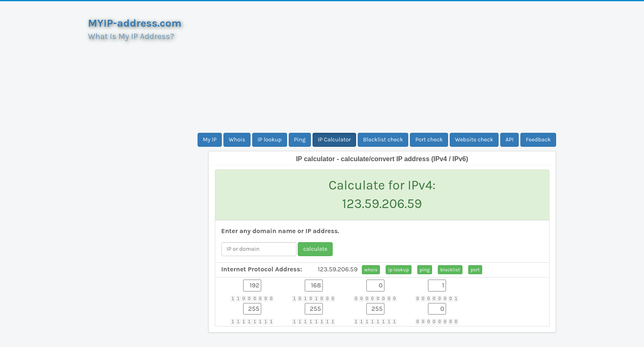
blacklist (450, 270)
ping (425, 270)
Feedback (538, 140)
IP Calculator (335, 140)
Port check (429, 140)
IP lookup (270, 140)
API (510, 140)
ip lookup (399, 270)
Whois (237, 140)
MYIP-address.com (135, 23)
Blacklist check (383, 140)
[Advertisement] (382, 67)
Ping (300, 140)
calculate (315, 249)
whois (371, 270)
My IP (210, 140)
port (475, 270)
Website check (474, 140)
